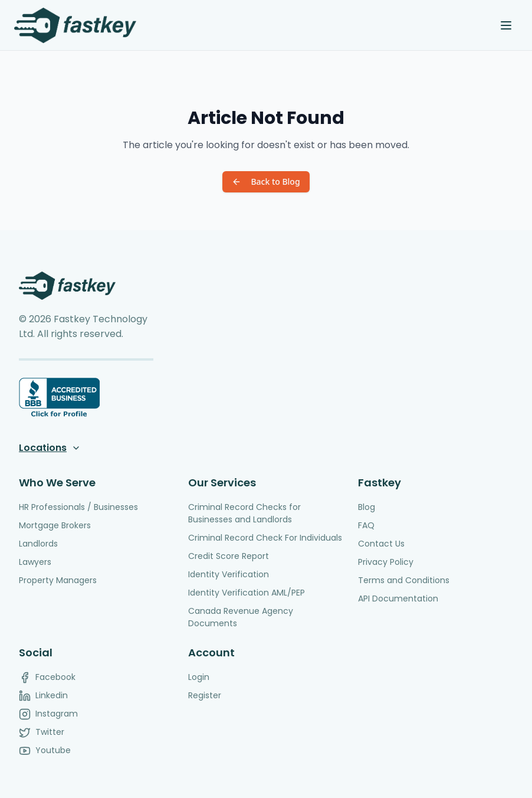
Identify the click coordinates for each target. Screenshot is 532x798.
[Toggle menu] (506, 25)
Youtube (45, 750)
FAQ (366, 525)
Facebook (47, 677)
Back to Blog (266, 181)
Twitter (42, 732)
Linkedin (43, 696)
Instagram (48, 714)
